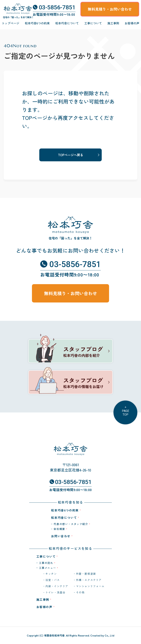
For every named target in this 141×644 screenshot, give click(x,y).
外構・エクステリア (89, 580)
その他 (80, 592)
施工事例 (113, 23)
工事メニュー (48, 568)
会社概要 (59, 529)
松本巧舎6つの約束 (37, 23)
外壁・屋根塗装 (86, 574)
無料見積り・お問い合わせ (110, 9)
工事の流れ (46, 563)
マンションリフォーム (90, 586)
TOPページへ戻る (71, 155)
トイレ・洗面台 (55, 592)
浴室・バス (53, 580)
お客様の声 (132, 23)
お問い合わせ (61, 536)
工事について (93, 23)
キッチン (51, 574)
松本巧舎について (67, 23)
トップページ (10, 23)
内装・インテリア (57, 586)
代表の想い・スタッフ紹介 (71, 524)
